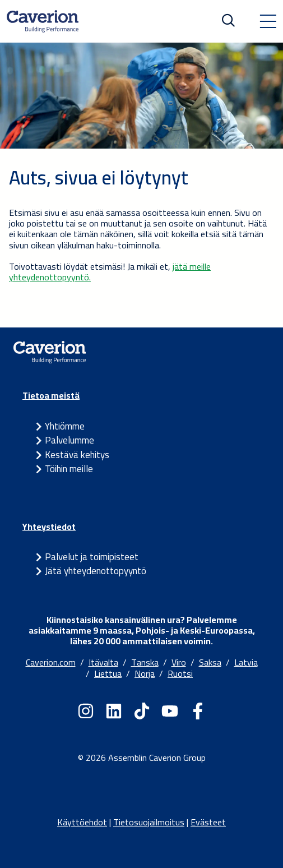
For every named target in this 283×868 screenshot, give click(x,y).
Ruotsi (180, 673)
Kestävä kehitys (77, 455)
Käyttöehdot (82, 822)
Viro (179, 662)
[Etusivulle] (43, 21)
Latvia (246, 662)
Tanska (145, 662)
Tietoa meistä (51, 395)
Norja (145, 673)
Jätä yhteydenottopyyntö (96, 571)
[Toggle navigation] (268, 21)
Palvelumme (69, 440)
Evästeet (208, 822)
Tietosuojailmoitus (149, 822)
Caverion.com (51, 662)
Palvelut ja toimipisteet (92, 557)
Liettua (108, 673)
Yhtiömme (65, 426)
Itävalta (103, 662)
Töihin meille (69, 469)
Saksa (210, 662)
